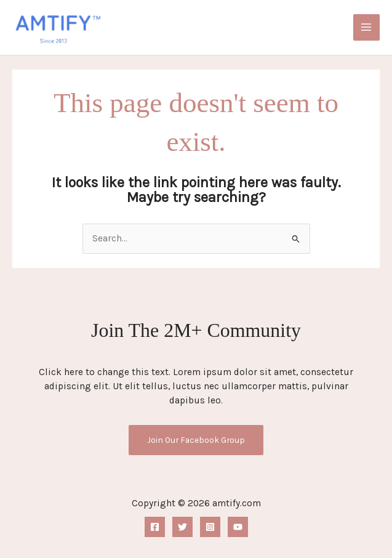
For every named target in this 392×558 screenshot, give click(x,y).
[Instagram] (210, 527)
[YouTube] (238, 527)
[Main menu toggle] (366, 27)
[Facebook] (155, 527)
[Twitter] (182, 527)
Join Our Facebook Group (196, 440)
